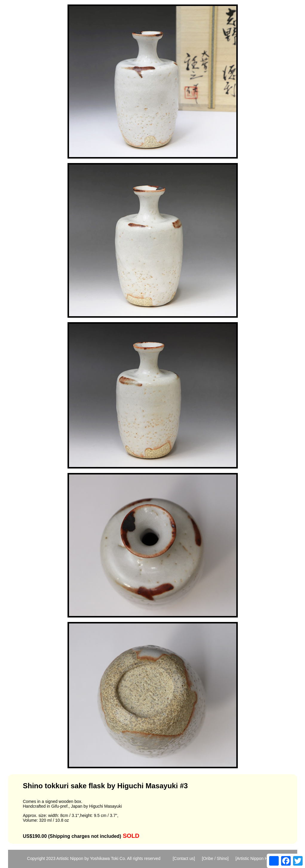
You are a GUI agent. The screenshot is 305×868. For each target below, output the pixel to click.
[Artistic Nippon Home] (256, 858)
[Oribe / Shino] (215, 858)
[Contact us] (184, 858)
